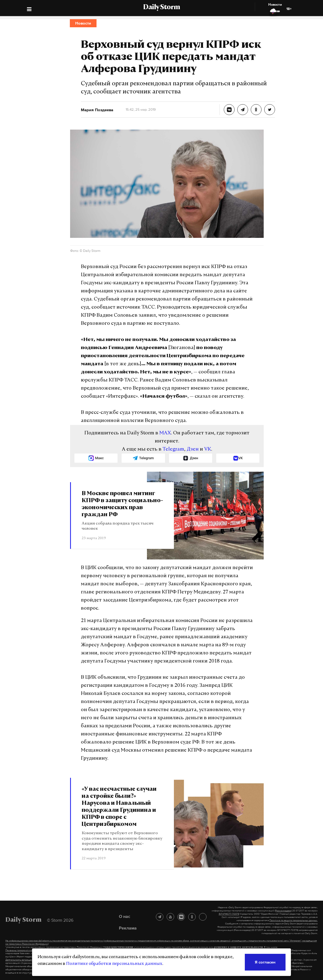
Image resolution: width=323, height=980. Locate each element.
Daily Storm (161, 8)
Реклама (128, 928)
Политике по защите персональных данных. (293, 920)
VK (208, 449)
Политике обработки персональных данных (114, 964)
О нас (125, 916)
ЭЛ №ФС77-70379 (229, 914)
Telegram (173, 449)
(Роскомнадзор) (283, 911)
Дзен (193, 449)
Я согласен (265, 962)
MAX (165, 433)
